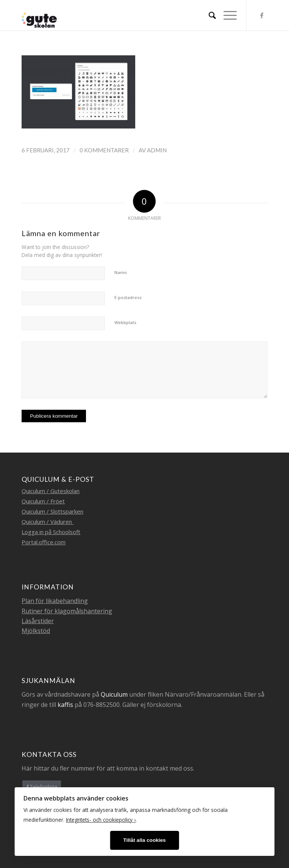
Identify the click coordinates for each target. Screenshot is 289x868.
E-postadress (128, 297)
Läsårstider (38, 621)
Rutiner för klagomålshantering (67, 611)
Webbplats (125, 322)
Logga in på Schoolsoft (51, 532)
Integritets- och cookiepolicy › (101, 820)
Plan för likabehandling (55, 601)
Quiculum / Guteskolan (51, 491)
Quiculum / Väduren (48, 522)
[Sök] (209, 15)
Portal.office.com (44, 542)
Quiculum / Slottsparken (52, 511)
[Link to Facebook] (262, 15)
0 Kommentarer (104, 150)
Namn (121, 272)
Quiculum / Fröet (43, 501)
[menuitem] (209, 15)
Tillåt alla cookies (144, 840)
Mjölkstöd (36, 631)
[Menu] (226, 15)
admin (157, 150)
